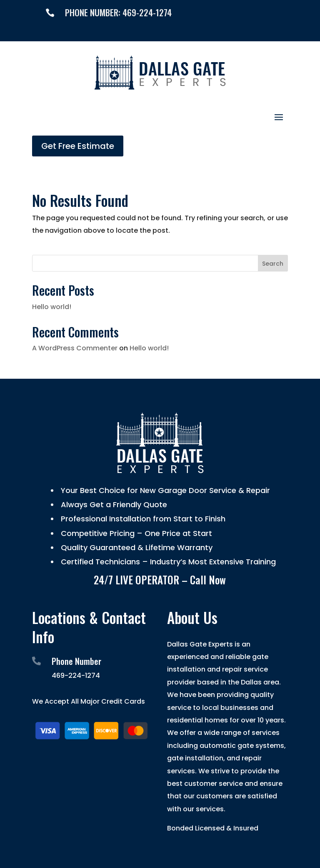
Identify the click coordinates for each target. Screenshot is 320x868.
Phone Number (76, 661)
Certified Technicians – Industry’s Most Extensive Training (167, 562)
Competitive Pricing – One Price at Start (135, 533)
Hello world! (52, 307)
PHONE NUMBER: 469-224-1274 (118, 12)
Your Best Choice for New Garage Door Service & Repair (164, 490)
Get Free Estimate (78, 146)
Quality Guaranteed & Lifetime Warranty (136, 547)
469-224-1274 (76, 676)
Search (273, 264)
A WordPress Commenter (75, 348)
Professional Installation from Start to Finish (142, 519)
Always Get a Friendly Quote (113, 504)
